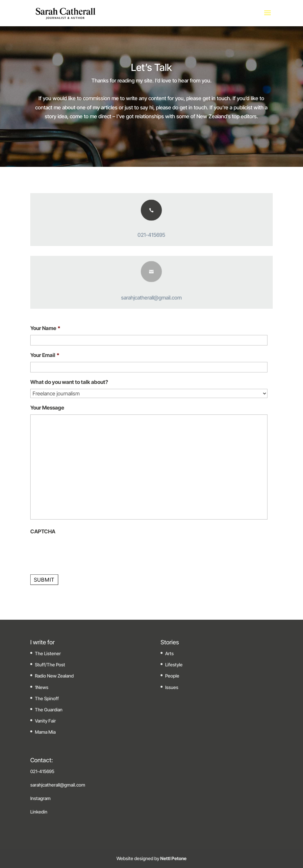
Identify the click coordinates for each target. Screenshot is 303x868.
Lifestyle (174, 665)
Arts (169, 653)
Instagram (40, 798)
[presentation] (80, 551)
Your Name (45, 328)
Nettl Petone (173, 858)
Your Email (45, 355)
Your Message (47, 408)
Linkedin (39, 812)
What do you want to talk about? (69, 382)
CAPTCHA (43, 531)
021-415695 (151, 235)
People (172, 676)
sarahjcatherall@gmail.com (151, 298)
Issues (172, 687)
